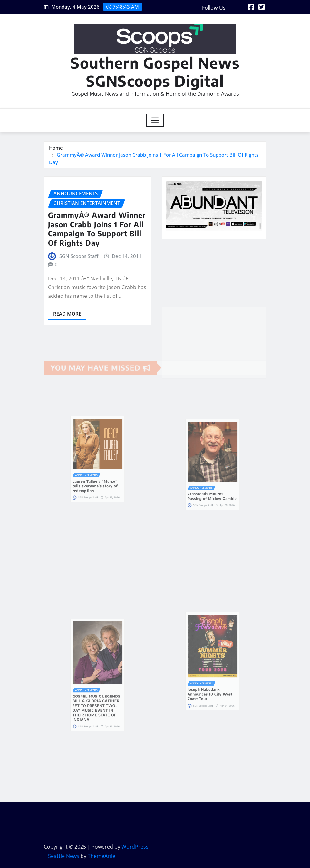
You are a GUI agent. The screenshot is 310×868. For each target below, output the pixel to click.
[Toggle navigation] (155, 120)
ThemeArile (102, 856)
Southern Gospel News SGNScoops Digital (155, 72)
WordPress (135, 847)
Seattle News (64, 856)
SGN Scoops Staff (79, 256)
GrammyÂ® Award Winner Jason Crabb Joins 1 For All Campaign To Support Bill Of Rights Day (97, 229)
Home (56, 148)
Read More (67, 314)
